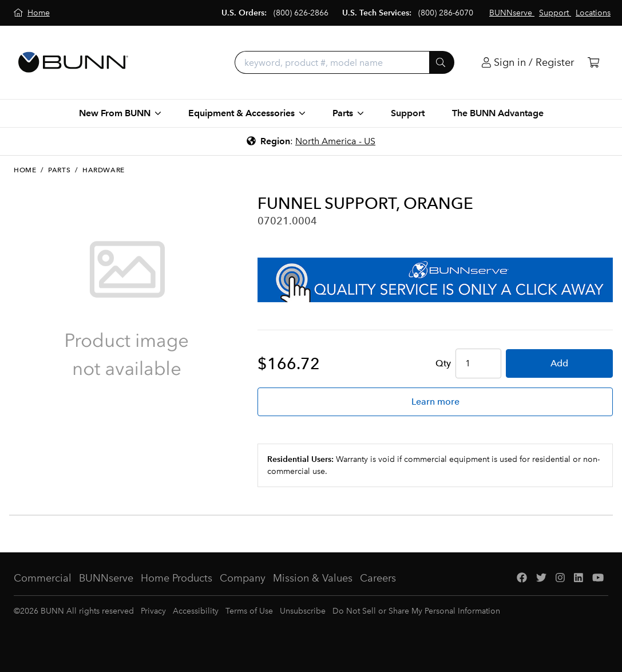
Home (25, 170)
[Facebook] (522, 578)
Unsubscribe (303, 611)
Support (408, 113)
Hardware (104, 170)
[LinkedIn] (579, 578)
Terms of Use (249, 611)
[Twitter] (541, 578)
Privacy (153, 611)
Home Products (177, 578)
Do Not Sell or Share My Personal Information (416, 611)
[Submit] (442, 62)
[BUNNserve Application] (435, 280)
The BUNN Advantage (498, 113)
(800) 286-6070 (446, 13)
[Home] (32, 13)
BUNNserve (106, 578)
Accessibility (196, 611)
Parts (59, 170)
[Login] (528, 63)
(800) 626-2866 (301, 13)
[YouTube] (598, 578)
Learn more (435, 402)
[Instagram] (560, 578)
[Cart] (593, 63)
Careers (378, 578)
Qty (443, 363)
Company (243, 578)
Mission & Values (313, 578)
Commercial (43, 578)
